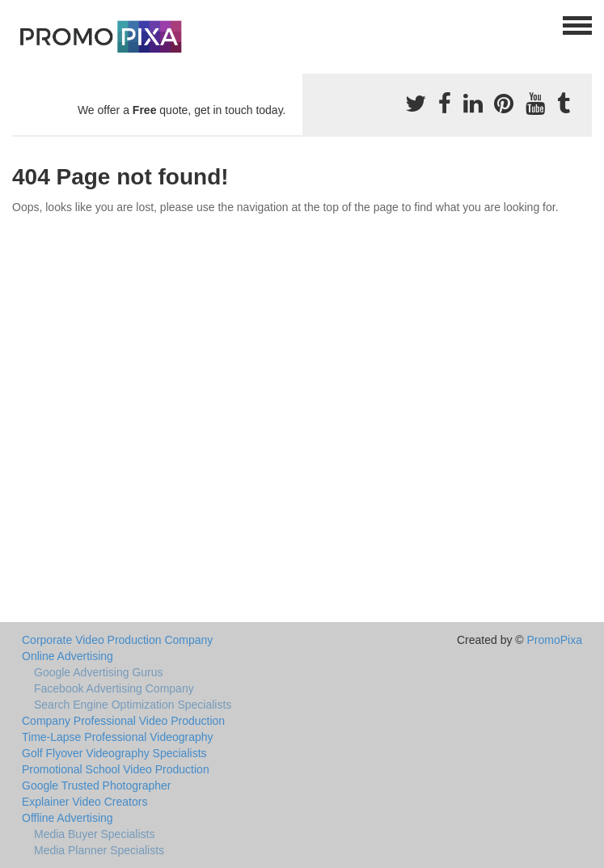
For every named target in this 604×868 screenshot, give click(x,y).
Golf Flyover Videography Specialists (114, 753)
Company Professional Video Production (123, 721)
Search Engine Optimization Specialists (133, 705)
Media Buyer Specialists (94, 834)
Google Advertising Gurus (99, 672)
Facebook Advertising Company (114, 688)
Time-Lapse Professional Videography (118, 737)
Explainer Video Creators (84, 802)
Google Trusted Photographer (96, 785)
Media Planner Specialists (99, 850)
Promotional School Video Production (116, 769)
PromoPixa (555, 640)
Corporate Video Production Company (117, 640)
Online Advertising (68, 656)
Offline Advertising (68, 818)
